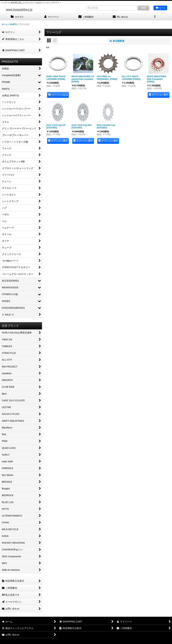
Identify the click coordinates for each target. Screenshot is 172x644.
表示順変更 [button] (117, 41)
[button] (155, 17)
